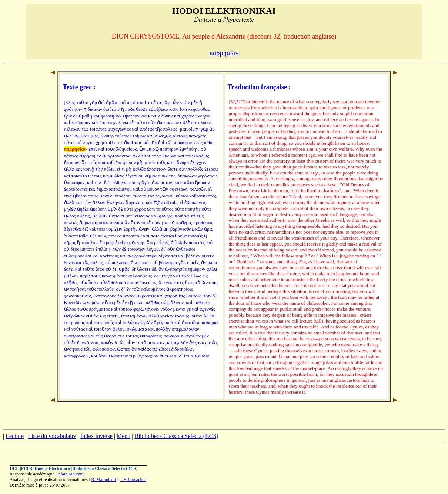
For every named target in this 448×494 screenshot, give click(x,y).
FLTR (27, 468)
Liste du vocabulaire (52, 436)
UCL (14, 468)
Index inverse (96, 436)
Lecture (15, 436)
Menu (123, 436)
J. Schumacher (133, 480)
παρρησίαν (224, 53)
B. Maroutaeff (104, 480)
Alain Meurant (71, 474)
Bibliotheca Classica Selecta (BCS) (176, 436)
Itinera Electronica (52, 468)
